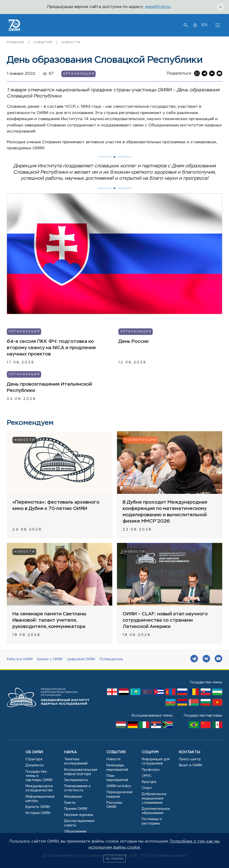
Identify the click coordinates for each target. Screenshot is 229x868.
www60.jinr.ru (158, 7)
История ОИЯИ (38, 813)
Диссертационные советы (79, 823)
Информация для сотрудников (156, 761)
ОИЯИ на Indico (119, 786)
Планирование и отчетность (77, 788)
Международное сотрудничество (39, 788)
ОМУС (147, 776)
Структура (34, 759)
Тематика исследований (76, 761)
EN (204, 25)
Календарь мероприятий (117, 768)
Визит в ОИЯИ (191, 765)
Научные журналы (79, 815)
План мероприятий (117, 778)
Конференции (141, 440)
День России (133, 342)
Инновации (73, 797)
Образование (75, 832)
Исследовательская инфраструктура (81, 772)
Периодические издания (120, 794)
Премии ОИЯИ (76, 809)
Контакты (190, 752)
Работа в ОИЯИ (20, 659)
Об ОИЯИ (34, 752)
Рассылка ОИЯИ (114, 805)
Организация (79, 74)
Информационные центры (40, 799)
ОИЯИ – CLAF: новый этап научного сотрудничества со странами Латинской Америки (165, 620)
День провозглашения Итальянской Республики (49, 387)
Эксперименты (76, 780)
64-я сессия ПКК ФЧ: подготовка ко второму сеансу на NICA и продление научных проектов (51, 348)
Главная (16, 42)
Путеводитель (111, 659)
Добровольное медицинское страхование (154, 798)
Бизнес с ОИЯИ (50, 659)
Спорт (147, 788)
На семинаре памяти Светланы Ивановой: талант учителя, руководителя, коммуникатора (49, 620)
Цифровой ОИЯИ (81, 659)
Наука (70, 752)
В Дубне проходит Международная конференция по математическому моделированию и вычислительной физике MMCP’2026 (165, 512)
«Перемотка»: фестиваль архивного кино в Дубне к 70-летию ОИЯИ (56, 506)
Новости (71, 42)
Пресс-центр (190, 759)
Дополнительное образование (156, 811)
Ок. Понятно (114, 859)
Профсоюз (151, 770)
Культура (149, 782)
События (44, 42)
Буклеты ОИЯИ (38, 807)
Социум (150, 752)
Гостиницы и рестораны (152, 821)
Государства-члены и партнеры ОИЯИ (39, 776)
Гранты (70, 803)
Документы (35, 765)
